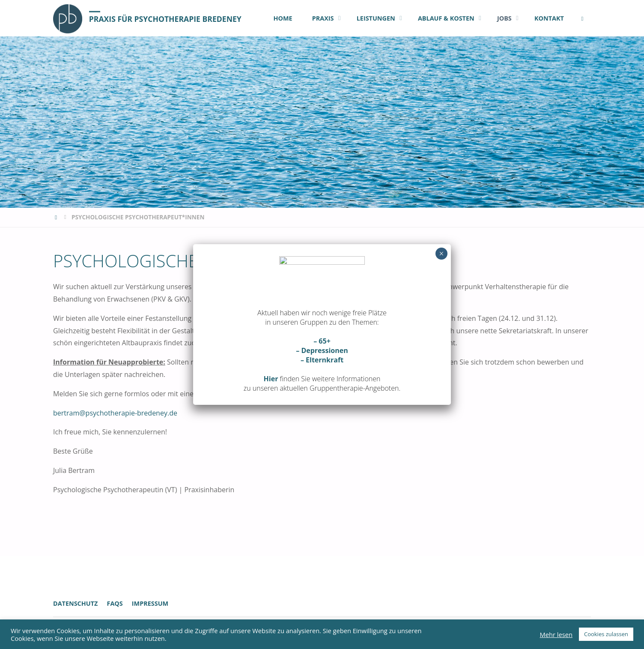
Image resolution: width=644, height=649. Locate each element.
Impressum (150, 603)
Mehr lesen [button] (556, 634)
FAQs (115, 603)
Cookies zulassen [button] (606, 634)
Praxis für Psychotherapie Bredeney (165, 18)
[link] (582, 18)
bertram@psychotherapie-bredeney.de (115, 413)
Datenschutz (75, 603)
